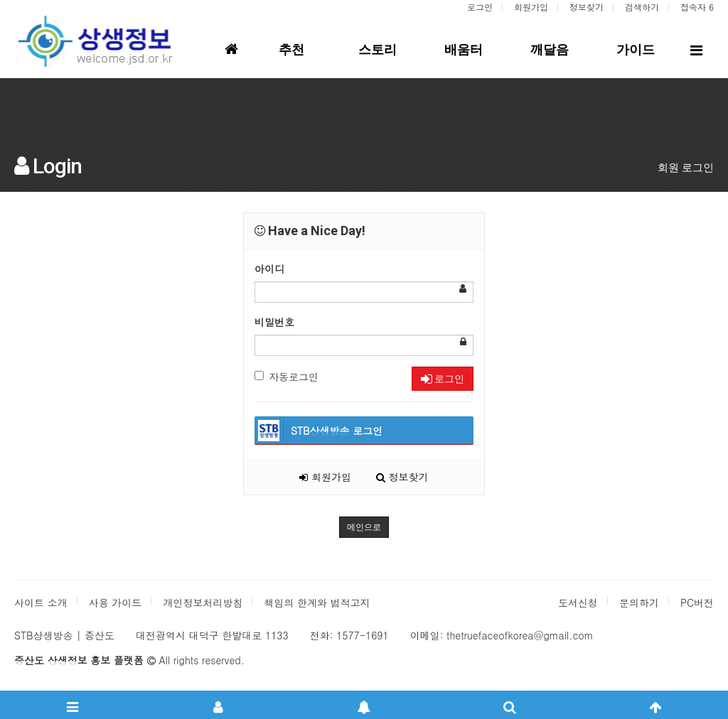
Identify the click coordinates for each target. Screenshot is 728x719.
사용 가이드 (116, 602)
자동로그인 (287, 377)
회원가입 (531, 7)
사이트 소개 (41, 602)
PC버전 (697, 602)
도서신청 (578, 602)
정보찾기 (587, 7)
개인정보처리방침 (203, 602)
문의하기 (639, 602)
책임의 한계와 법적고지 (317, 602)
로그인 (480, 7)
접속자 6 (697, 7)
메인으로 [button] (364, 527)
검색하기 (642, 7)
